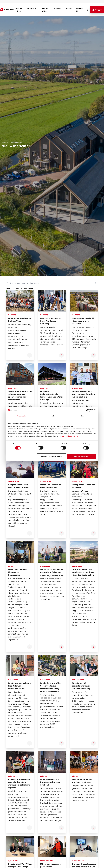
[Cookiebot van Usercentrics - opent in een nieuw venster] (87, 410)
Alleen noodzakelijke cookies (52, 456)
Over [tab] (83, 416)
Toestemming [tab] (22, 416)
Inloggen (97, 10)
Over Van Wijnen (45, 10)
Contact (69, 8)
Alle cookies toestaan (82, 456)
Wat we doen (19, 10)
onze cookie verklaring (69, 436)
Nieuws (57, 8)
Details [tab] (52, 416)
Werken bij (80, 10)
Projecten (31, 8)
